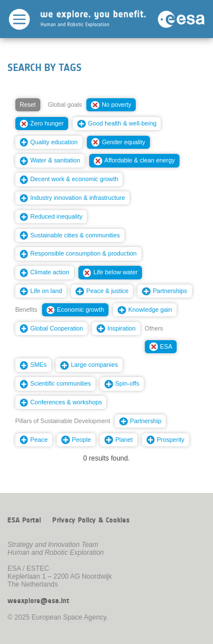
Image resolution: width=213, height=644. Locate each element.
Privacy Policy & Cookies (91, 520)
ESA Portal (24, 520)
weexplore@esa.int (38, 601)
